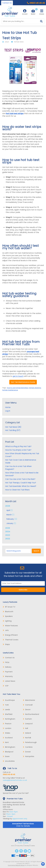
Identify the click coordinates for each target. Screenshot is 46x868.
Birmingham (9, 747)
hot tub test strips (15, 113)
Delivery (7, 667)
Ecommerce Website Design (16, 865)
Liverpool (28, 724)
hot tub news (19, 42)
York (6, 705)
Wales (6, 733)
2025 (8, 528)
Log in (8, 411)
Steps (6, 644)
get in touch (18, 376)
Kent (6, 742)
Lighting (7, 621)
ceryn (7, 42)
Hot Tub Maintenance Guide (23, 382)
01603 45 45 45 (37, 3)
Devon (27, 710)
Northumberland (31, 714)
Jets (6, 630)
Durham (27, 719)
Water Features (10, 626)
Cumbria (28, 747)
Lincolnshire (9, 761)
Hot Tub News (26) (13, 427)
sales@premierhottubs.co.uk (15, 780)
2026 (23, 515)
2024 (8, 532)
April (8, 510)
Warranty (8, 676)
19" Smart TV (9, 607)
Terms (13, 846)
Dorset (27, 752)
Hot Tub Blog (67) (13, 430)
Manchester (29, 700)
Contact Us (7, 3)
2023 (8, 535)
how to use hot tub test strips (18, 388)
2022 (8, 539)
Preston (7, 724)
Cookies (33, 846)
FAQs (6, 662)
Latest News (9, 681)
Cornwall (28, 705)
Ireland (27, 733)
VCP (6, 686)
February (10, 519)
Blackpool (8, 752)
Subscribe (23, 590)
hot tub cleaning (35, 388)
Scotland (8, 738)
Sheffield (8, 714)
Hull (25, 728)
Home (8, 407)
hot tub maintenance (10, 390)
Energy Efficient (10, 635)
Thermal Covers (11, 640)
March (9, 515)
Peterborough (30, 742)
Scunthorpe (9, 700)
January (10, 523)
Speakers (8, 616)
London (7, 728)
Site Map (27, 846)
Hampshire (29, 756)
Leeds (6, 710)
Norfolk (27, 738)
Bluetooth (8, 612)
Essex (6, 756)
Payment (8, 672)
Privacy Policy (20, 846)
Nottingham (9, 719)
